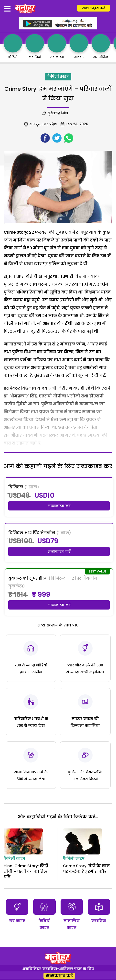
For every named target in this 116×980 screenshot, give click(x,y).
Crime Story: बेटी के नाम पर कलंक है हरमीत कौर (86, 869)
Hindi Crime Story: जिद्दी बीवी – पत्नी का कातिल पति (26, 871)
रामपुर (35, 124)
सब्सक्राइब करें (94, 8)
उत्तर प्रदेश (49, 124)
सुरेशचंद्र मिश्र (59, 113)
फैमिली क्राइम (58, 77)
